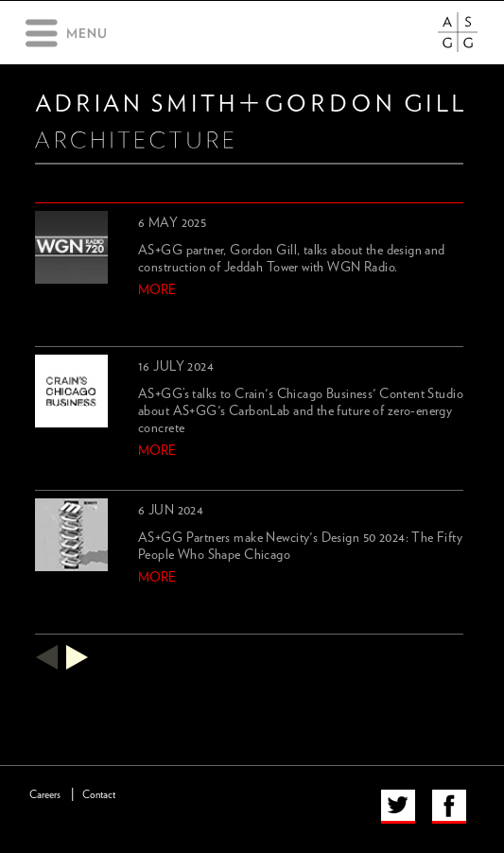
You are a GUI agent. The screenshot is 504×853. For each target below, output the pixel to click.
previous (46, 657)
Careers (45, 795)
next (78, 657)
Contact (99, 795)
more (157, 290)
